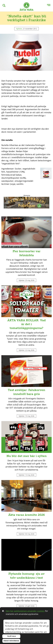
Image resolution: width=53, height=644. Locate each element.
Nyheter (19, 29)
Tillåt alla (11, 636)
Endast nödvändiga (11, 641)
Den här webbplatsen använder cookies (25, 611)
